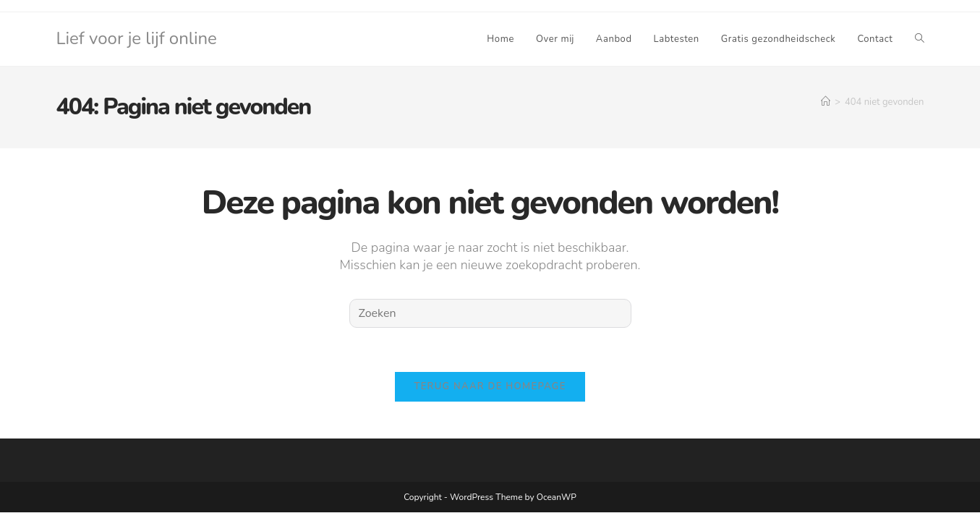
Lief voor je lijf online (137, 38)
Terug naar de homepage (490, 386)
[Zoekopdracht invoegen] (490, 313)
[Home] (826, 102)
